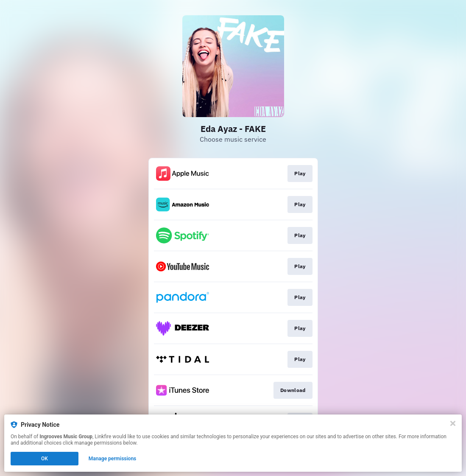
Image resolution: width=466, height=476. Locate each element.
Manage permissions (113, 459)
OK (45, 459)
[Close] (453, 423)
